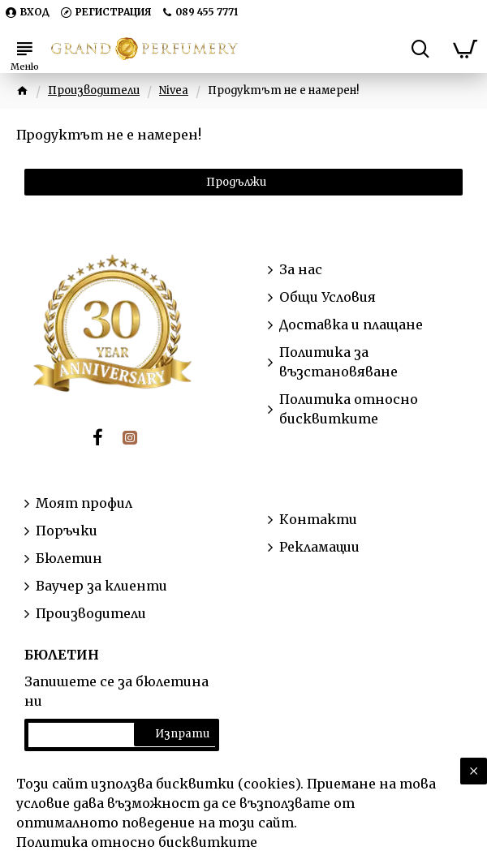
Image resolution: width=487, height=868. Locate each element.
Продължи (236, 182)
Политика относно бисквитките (137, 842)
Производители (94, 90)
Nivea (174, 90)
